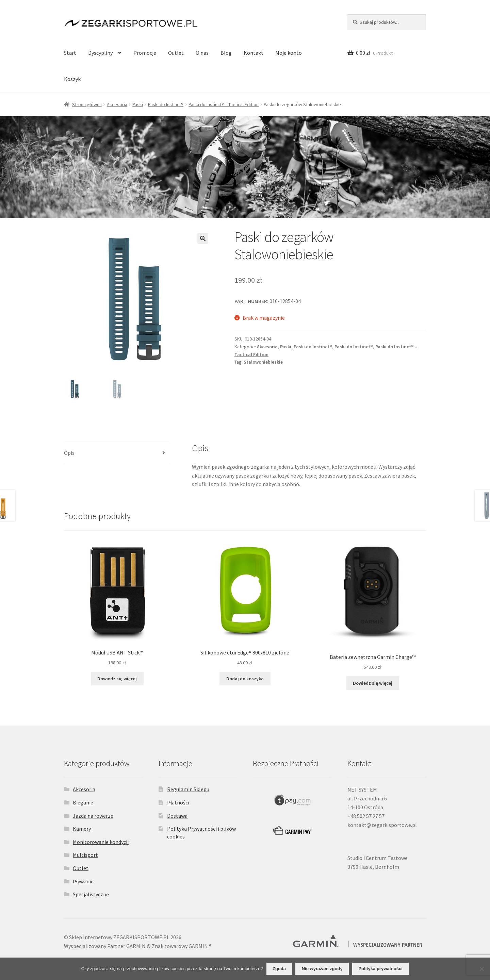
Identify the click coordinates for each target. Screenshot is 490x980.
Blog (226, 53)
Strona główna (87, 104)
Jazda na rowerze (93, 816)
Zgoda (279, 969)
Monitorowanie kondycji (101, 842)
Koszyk (72, 79)
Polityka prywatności (380, 969)
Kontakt (254, 53)
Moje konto (289, 53)
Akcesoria (117, 104)
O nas (202, 53)
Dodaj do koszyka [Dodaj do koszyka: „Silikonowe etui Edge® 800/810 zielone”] (245, 679)
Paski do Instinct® (166, 104)
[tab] (117, 453)
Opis (69, 453)
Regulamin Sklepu (188, 789)
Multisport (85, 855)
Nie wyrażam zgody (322, 969)
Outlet (176, 53)
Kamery (82, 829)
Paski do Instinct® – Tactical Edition (224, 104)
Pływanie (83, 881)
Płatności (178, 802)
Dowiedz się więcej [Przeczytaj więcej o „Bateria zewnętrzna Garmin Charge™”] (373, 683)
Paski (138, 104)
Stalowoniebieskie (263, 362)
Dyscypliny (100, 53)
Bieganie (83, 802)
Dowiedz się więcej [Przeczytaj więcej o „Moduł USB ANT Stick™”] (117, 679)
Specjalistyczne (91, 894)
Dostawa (177, 816)
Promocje (145, 53)
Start (70, 53)
